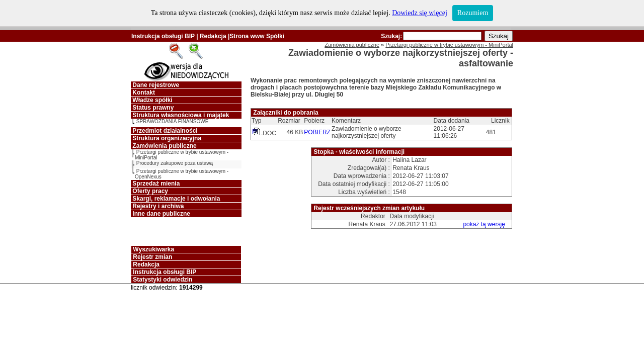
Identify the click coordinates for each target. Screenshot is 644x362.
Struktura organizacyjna (167, 138)
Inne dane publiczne (161, 214)
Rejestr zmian (152, 257)
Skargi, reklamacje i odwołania (176, 199)
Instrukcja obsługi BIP (163, 36)
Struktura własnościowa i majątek (181, 115)
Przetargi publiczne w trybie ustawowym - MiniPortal (449, 45)
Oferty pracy (150, 191)
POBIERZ (317, 132)
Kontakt (144, 93)
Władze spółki (152, 100)
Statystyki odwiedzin (163, 280)
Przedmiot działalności (165, 131)
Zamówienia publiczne (164, 146)
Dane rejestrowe (156, 85)
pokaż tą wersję (484, 224)
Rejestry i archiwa (158, 206)
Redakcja (213, 36)
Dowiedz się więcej (420, 13)
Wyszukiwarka (153, 249)
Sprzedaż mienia (156, 184)
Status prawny (153, 108)
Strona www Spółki (257, 36)
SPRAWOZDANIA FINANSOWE (173, 121)
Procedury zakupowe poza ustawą (175, 163)
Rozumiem (473, 13)
